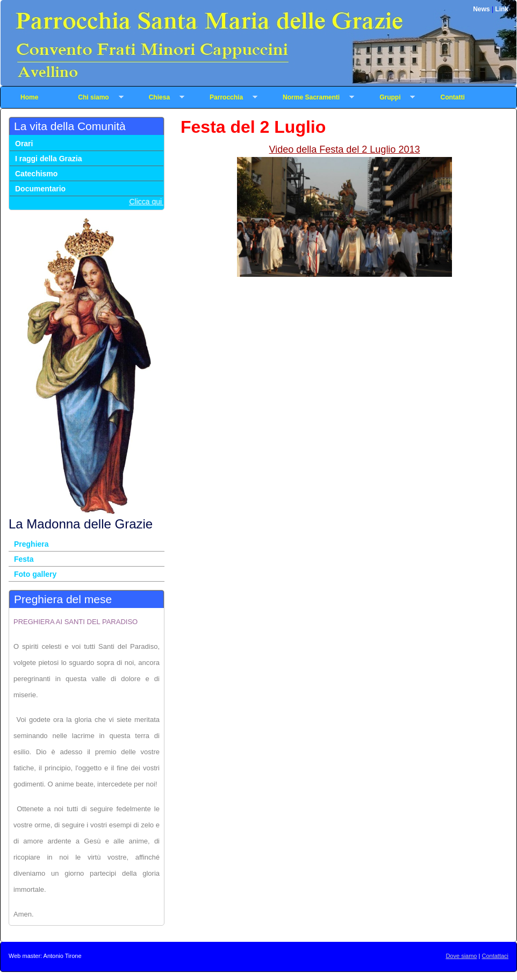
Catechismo (36, 174)
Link (502, 9)
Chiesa (157, 97)
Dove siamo (461, 956)
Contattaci (495, 956)
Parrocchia (224, 97)
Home (29, 97)
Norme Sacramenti (308, 97)
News (482, 9)
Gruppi (387, 97)
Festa (24, 559)
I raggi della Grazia (49, 159)
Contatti (452, 97)
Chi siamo (91, 97)
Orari (24, 144)
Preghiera (31, 544)
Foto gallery (35, 574)
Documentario (40, 189)
